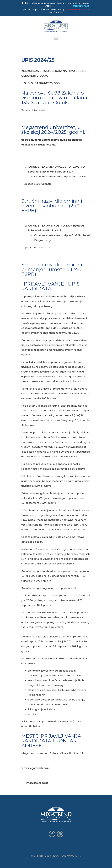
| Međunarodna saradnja (43, 3)
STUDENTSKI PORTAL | (52, 10)
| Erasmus (61, 3)
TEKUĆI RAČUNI (56, 13)
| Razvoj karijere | (32, 10)
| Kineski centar (74, 3)
